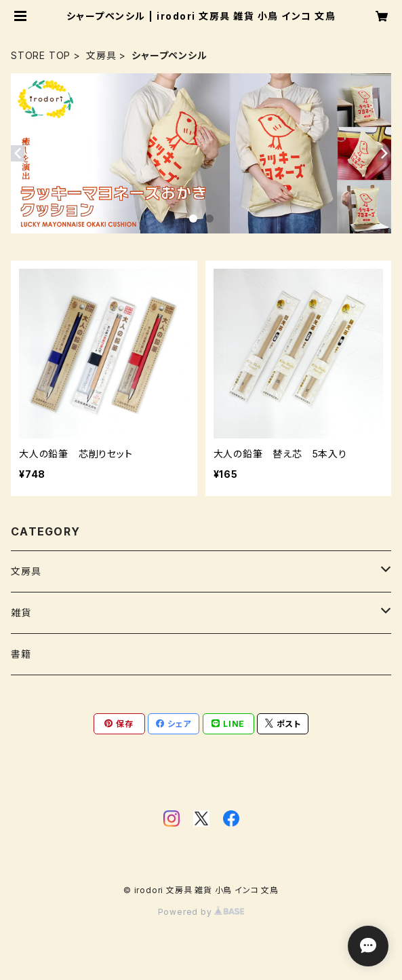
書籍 (21, 654)
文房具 (101, 55)
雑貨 (21, 612)
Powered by (201, 912)
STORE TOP (41, 55)
